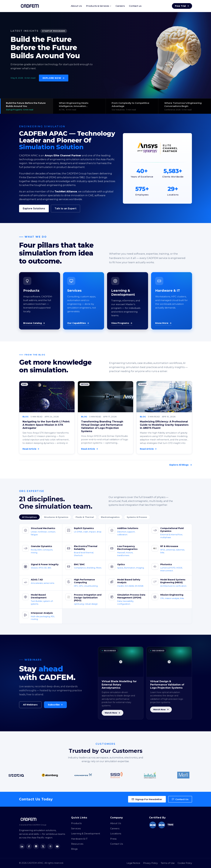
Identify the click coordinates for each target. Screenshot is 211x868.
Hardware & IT (79, 839)
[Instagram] (36, 846)
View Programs (122, 323)
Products (76, 823)
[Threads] (50, 846)
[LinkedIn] (22, 846)
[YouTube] (57, 846)
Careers (120, 6)
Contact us (135, 6)
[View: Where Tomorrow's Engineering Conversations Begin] (185, 106)
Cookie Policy (185, 863)
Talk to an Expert (65, 209)
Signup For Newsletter (147, 799)
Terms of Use (168, 863)
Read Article (31, 449)
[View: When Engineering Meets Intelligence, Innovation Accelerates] (79, 106)
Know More (163, 323)
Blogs (74, 849)
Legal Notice (133, 863)
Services (76, 828)
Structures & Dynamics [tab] (56, 517)
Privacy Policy (150, 863)
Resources (77, 844)
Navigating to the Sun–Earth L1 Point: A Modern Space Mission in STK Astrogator (46, 425)
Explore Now (54, 78)
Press (113, 839)
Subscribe (55, 705)
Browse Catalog (34, 323)
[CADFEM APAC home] (30, 6)
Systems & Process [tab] (137, 517)
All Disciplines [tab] (29, 517)
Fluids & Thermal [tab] (85, 517)
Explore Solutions (34, 209)
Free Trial (182, 6)
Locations (116, 834)
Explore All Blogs (181, 465)
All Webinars (30, 705)
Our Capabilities (78, 323)
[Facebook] (29, 846)
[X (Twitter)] (43, 846)
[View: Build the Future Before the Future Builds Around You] (26, 106)
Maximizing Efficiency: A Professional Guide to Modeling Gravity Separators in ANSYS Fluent (164, 425)
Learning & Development (86, 834)
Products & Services (99, 6)
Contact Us (180, 799)
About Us (76, 6)
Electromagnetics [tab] (110, 517)
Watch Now (112, 713)
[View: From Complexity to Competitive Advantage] (132, 106)
